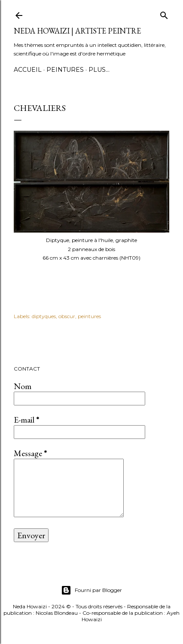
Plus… (99, 70)
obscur (67, 316)
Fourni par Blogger (91, 590)
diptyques (44, 316)
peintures (89, 316)
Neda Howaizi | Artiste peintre (77, 31)
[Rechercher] (164, 14)
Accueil (28, 70)
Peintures (65, 70)
